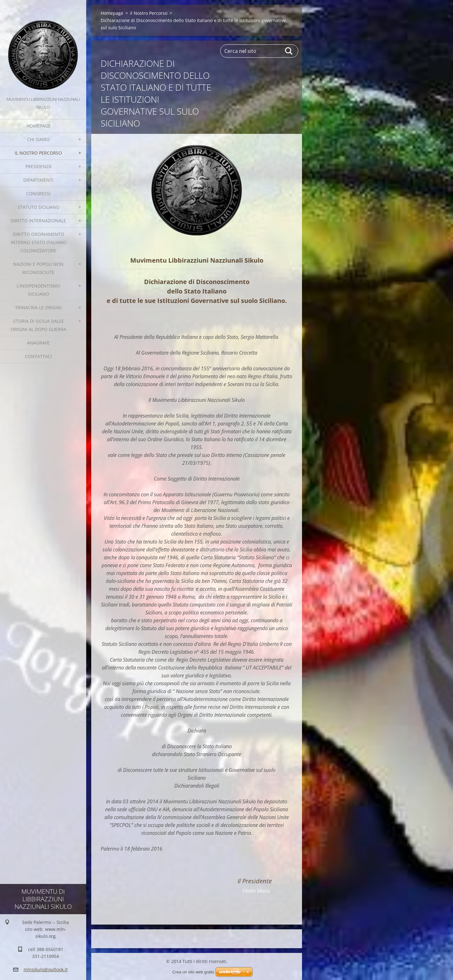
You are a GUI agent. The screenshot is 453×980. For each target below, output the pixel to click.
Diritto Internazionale (38, 221)
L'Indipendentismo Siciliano (39, 290)
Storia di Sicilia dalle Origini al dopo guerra (38, 325)
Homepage (39, 126)
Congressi (38, 194)
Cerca (289, 51)
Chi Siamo (38, 139)
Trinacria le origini (38, 308)
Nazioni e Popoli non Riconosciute (38, 268)
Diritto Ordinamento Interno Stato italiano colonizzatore (39, 242)
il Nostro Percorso (38, 153)
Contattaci (38, 356)
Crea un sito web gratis (193, 972)
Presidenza (39, 166)
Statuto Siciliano (39, 207)
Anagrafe (38, 343)
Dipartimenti (38, 180)
